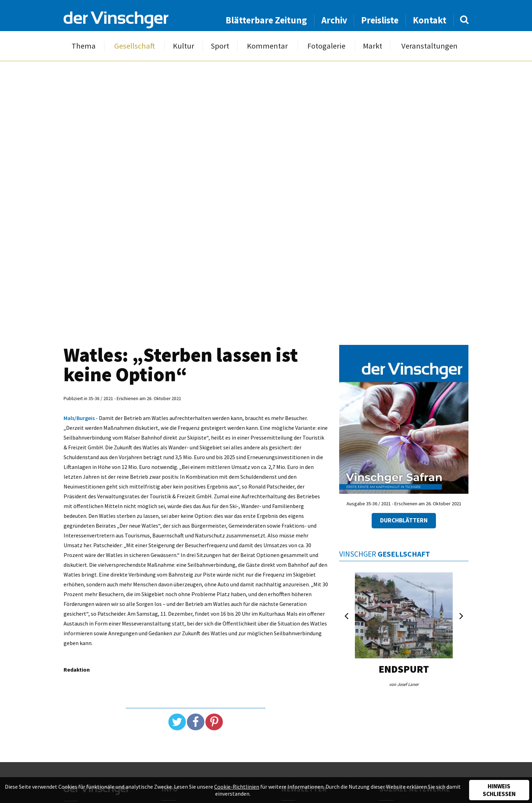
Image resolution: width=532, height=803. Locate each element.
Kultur (184, 46)
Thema (84, 46)
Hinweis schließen (499, 790)
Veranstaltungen (429, 46)
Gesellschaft (135, 46)
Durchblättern (404, 520)
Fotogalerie (326, 46)
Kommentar (267, 46)
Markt (373, 46)
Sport (220, 46)
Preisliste (380, 20)
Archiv (334, 20)
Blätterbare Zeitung (266, 20)
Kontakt (430, 20)
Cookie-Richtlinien (237, 787)
